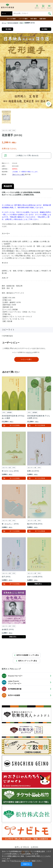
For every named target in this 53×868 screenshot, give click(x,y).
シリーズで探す (23, 19)
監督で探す (43, 19)
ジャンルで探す (11, 19)
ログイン (30, 352)
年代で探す (34, 19)
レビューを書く (26, 359)
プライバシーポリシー (21, 861)
